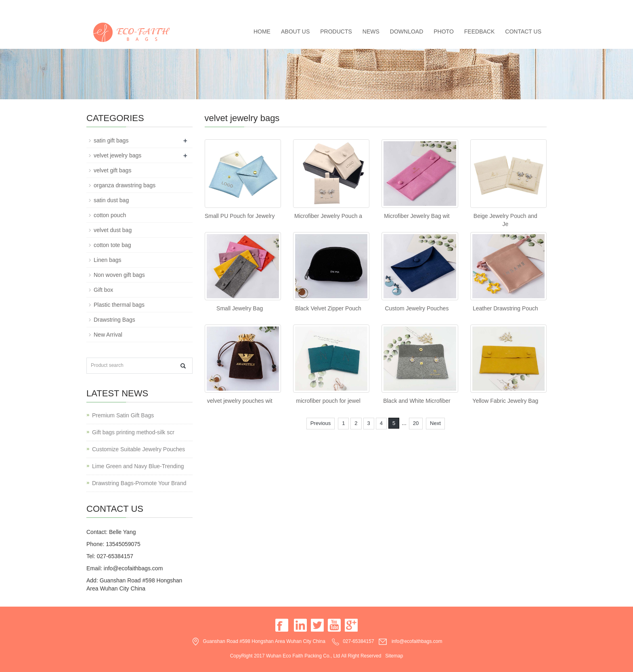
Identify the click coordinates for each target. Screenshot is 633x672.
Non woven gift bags (119, 275)
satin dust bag (111, 200)
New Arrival (108, 335)
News (371, 31)
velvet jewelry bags (117, 155)
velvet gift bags (112, 170)
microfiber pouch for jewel (328, 401)
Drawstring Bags (114, 320)
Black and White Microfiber (417, 401)
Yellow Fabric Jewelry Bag (505, 401)
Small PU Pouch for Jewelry (240, 216)
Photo (444, 31)
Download (407, 31)
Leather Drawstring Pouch (505, 308)
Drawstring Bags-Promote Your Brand (139, 483)
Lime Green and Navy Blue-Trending (138, 466)
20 (416, 423)
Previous (321, 423)
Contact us (523, 31)
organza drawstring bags (125, 185)
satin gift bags (111, 140)
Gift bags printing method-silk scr (133, 432)
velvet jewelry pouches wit (240, 401)
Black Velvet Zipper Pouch (328, 308)
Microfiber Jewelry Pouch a (328, 216)
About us (295, 31)
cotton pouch (110, 215)
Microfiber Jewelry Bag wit (417, 216)
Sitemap (394, 656)
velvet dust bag (113, 230)
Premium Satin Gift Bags (123, 415)
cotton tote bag (112, 245)
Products (336, 31)
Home (262, 31)
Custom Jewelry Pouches (417, 308)
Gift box (103, 290)
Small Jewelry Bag (240, 308)
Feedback (479, 31)
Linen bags (108, 260)
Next (435, 423)
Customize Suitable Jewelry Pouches (138, 449)
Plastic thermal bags (119, 305)
